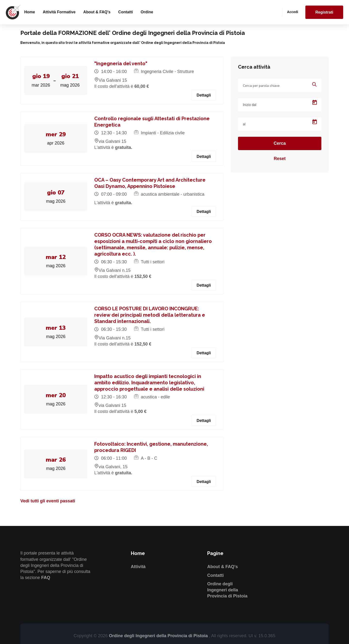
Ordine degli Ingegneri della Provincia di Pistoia (227, 590)
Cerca (280, 143)
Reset (280, 159)
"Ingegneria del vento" (121, 64)
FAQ (46, 578)
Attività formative (59, 12)
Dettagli (204, 95)
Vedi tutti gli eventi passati (48, 501)
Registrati (324, 12)
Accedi (293, 12)
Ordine (147, 12)
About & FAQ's (97, 12)
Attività (138, 567)
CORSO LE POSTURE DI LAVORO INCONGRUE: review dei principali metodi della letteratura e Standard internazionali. (150, 315)
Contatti (126, 12)
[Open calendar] (315, 103)
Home (30, 12)
